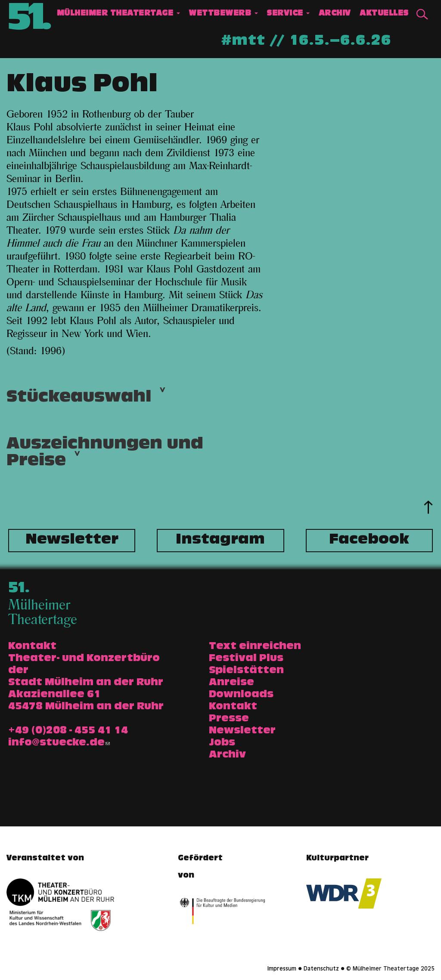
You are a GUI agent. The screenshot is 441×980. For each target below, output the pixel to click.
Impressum (282, 969)
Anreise (231, 683)
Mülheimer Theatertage (118, 14)
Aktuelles (384, 14)
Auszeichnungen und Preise (105, 456)
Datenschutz (321, 969)
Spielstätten (246, 671)
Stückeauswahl (79, 400)
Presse (229, 719)
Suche (422, 15)
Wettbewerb (223, 14)
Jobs (222, 743)
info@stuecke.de (59, 743)
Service (288, 14)
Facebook (369, 541)
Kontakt (233, 707)
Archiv (335, 14)
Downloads (241, 695)
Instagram (220, 541)
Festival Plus (246, 659)
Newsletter (72, 541)
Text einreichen (255, 647)
